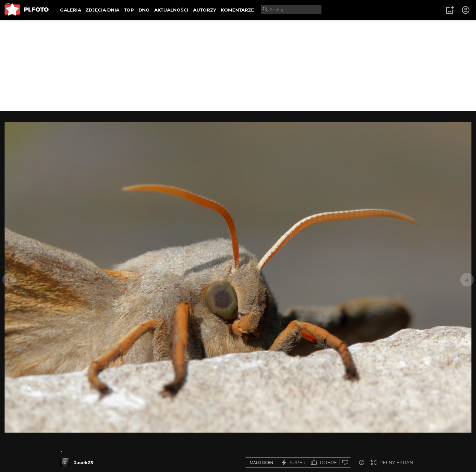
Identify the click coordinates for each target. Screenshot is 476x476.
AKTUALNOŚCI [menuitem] (171, 10)
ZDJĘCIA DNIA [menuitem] (102, 10)
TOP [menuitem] (129, 10)
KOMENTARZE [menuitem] (237, 10)
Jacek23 (84, 462)
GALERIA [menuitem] (71, 10)
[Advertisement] (238, 65)
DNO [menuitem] (144, 10)
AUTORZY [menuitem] (205, 10)
